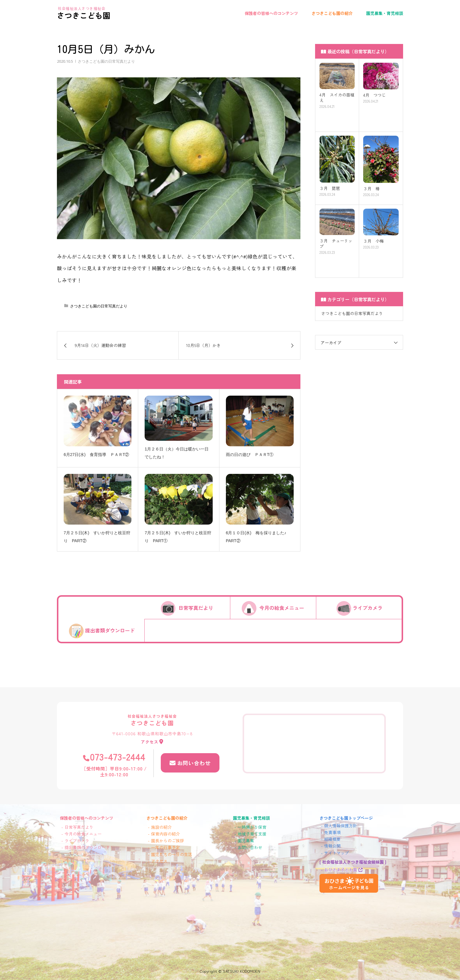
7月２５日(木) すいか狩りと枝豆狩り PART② (97, 537)
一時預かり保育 (252, 827)
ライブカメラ (368, 608)
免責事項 (332, 832)
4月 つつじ (374, 95)
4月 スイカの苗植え (337, 98)
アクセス (150, 741)
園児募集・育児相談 (385, 13)
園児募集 (246, 841)
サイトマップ (336, 853)
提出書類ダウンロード (110, 630)
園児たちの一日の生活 (172, 854)
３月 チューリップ (336, 244)
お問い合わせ (194, 763)
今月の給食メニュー (282, 608)
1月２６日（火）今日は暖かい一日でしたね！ (177, 453)
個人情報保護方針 (341, 826)
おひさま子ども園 (341, 870)
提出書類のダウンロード (87, 847)
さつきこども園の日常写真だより (106, 61)
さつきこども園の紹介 (332, 13)
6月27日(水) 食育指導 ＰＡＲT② (96, 455)
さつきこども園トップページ (346, 818)
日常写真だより (196, 608)
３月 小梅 (373, 241)
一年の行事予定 (165, 847)
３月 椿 (371, 189)
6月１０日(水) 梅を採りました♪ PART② (258, 537)
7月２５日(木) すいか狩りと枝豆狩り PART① (178, 537)
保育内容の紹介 (165, 834)
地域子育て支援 (252, 834)
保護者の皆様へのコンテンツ (271, 13)
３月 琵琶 (330, 188)
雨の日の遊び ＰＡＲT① (250, 455)
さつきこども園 (84, 15)
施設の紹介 (161, 827)
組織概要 (332, 839)
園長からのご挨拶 (168, 841)
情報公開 (332, 846)
